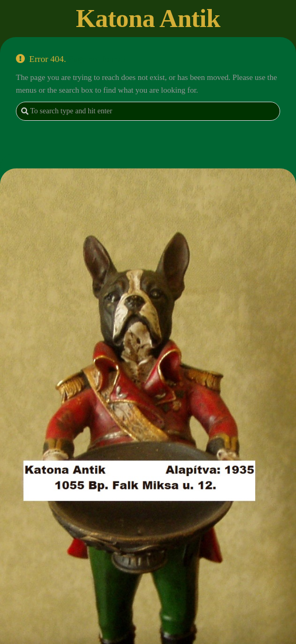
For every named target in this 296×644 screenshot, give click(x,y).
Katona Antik (148, 19)
